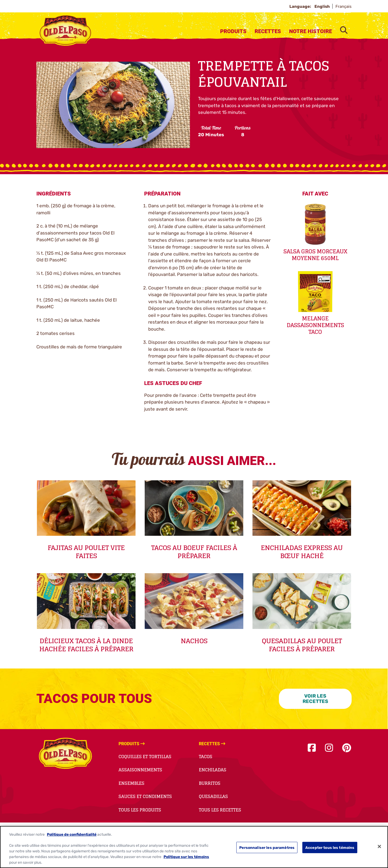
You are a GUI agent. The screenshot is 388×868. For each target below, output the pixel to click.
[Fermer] (379, 846)
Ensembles (131, 783)
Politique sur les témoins (186, 857)
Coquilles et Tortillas (145, 757)
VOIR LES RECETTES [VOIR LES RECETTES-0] (315, 699)
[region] (194, 847)
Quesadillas (213, 796)
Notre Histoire (311, 31)
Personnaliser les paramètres (267, 847)
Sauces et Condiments (145, 796)
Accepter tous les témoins (330, 847)
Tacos (206, 757)
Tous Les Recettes (220, 810)
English (323, 6)
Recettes (268, 31)
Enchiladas (213, 770)
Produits (233, 31)
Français (344, 6)
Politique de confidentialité (72, 834)
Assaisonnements (140, 770)
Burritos (210, 783)
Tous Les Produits (140, 810)
